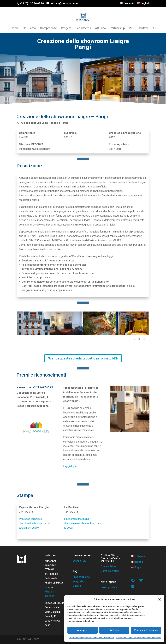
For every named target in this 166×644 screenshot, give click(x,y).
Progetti (66, 28)
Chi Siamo (29, 28)
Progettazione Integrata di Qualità (81, 581)
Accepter (83, 630)
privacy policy (109, 587)
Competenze (48, 28)
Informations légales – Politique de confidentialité (92, 638)
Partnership (117, 28)
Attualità (100, 28)
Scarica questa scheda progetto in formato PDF (83, 358)
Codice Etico (108, 567)
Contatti (143, 28)
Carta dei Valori (110, 571)
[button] (160, 599)
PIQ (131, 28)
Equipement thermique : (77, 519)
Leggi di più (70, 466)
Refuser (114, 630)
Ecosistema (83, 28)
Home (15, 28)
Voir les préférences (146, 630)
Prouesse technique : (31, 519)
